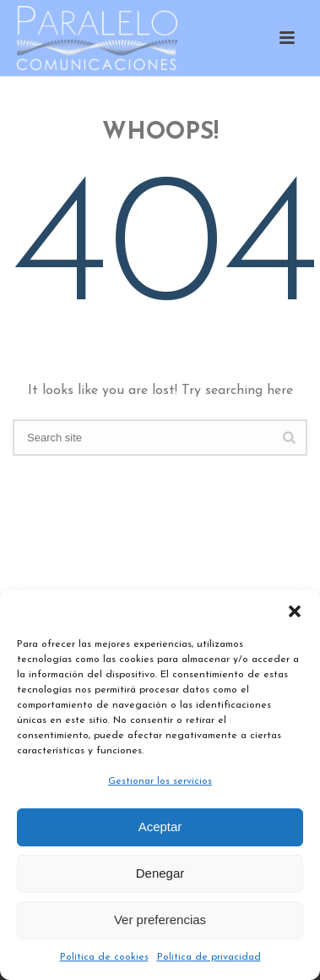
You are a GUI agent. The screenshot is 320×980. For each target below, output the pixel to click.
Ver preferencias (160, 920)
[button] (295, 611)
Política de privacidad (209, 957)
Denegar (160, 873)
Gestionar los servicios (160, 781)
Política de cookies (104, 957)
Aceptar (160, 827)
